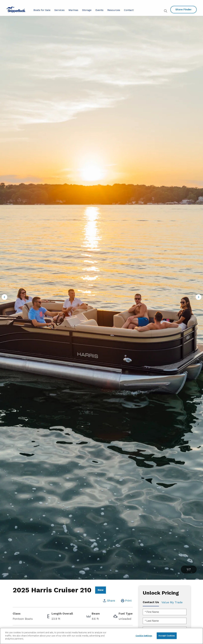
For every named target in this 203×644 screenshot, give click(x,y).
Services (59, 10)
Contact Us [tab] (151, 602)
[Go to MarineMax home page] (16, 10)
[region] (101, 636)
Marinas (73, 10)
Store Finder (183, 9)
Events (99, 10)
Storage (87, 10)
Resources (114, 10)
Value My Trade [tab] (172, 602)
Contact (129, 10)
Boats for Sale (42, 10)
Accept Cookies (167, 636)
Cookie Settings (144, 636)
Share (111, 601)
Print (128, 601)
